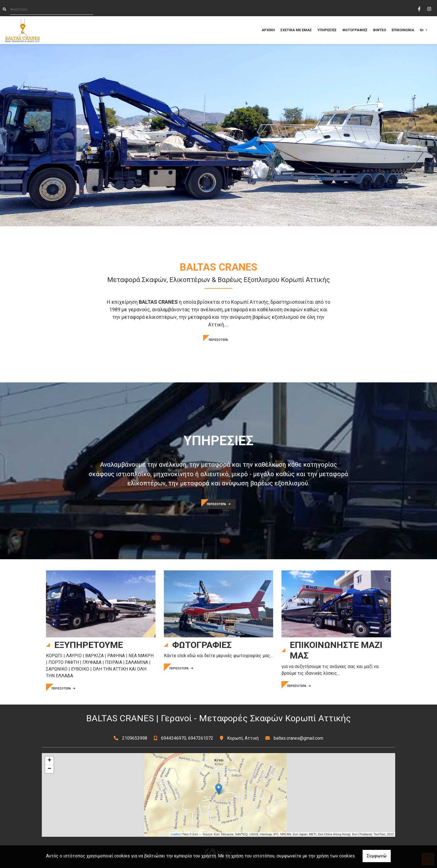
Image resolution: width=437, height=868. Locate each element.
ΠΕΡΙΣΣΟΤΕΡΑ (218, 340)
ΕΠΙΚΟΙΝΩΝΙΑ (403, 30)
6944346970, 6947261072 (187, 738)
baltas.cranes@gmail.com (298, 738)
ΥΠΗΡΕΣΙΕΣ (327, 30)
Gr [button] (422, 30)
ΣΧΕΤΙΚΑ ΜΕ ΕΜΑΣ (296, 30)
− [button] (49, 769)
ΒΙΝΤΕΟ (380, 30)
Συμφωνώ (377, 856)
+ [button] (49, 761)
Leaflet (175, 834)
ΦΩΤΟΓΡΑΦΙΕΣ (355, 30)
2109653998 (135, 738)
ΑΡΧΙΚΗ (268, 30)
